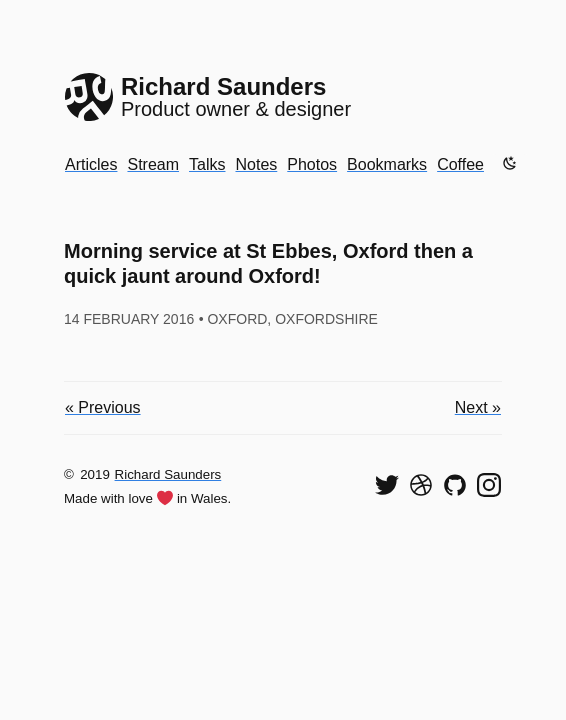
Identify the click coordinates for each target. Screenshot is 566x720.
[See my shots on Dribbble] (421, 485)
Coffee (460, 164)
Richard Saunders (168, 474)
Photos (312, 164)
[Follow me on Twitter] (387, 485)
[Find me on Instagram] (489, 485)
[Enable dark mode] (510, 163)
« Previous (103, 407)
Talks (207, 164)
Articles (91, 164)
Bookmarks (387, 164)
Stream (153, 164)
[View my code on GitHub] (455, 485)
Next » (478, 407)
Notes (256, 164)
